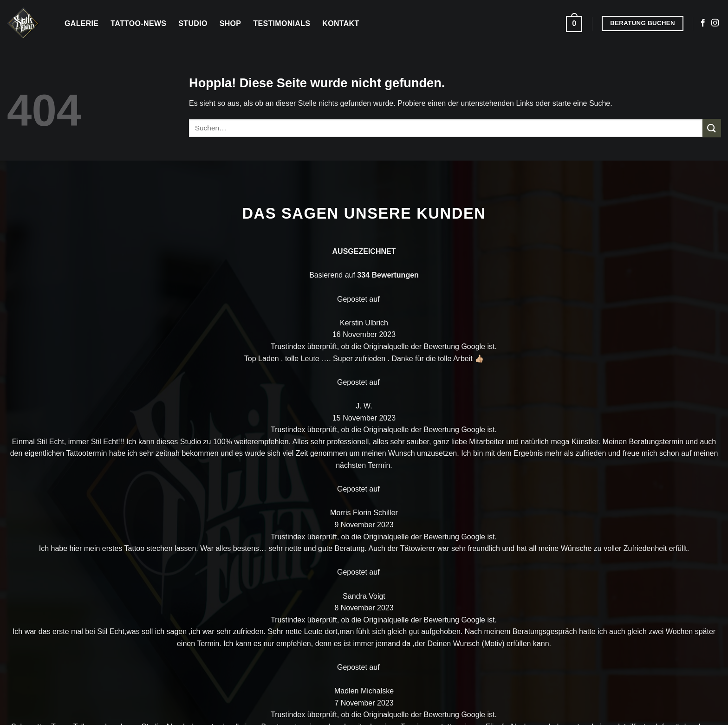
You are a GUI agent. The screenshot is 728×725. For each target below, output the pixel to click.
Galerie (81, 23)
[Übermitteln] (712, 128)
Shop (231, 23)
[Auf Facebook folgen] (703, 23)
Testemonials (527, 480)
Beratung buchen (634, 458)
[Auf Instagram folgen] (715, 23)
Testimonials (282, 23)
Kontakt (341, 23)
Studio (193, 23)
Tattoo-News (138, 23)
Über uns (618, 413)
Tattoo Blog (524, 457)
